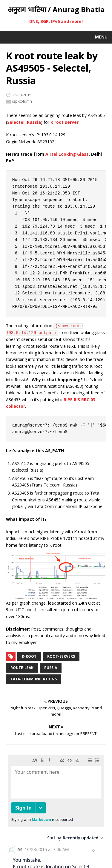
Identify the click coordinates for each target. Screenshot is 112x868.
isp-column (22, 101)
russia (51, 668)
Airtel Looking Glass (67, 154)
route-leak (22, 668)
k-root (29, 656)
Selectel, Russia (24, 122)
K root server (65, 122)
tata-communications (34, 679)
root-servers (61, 656)
